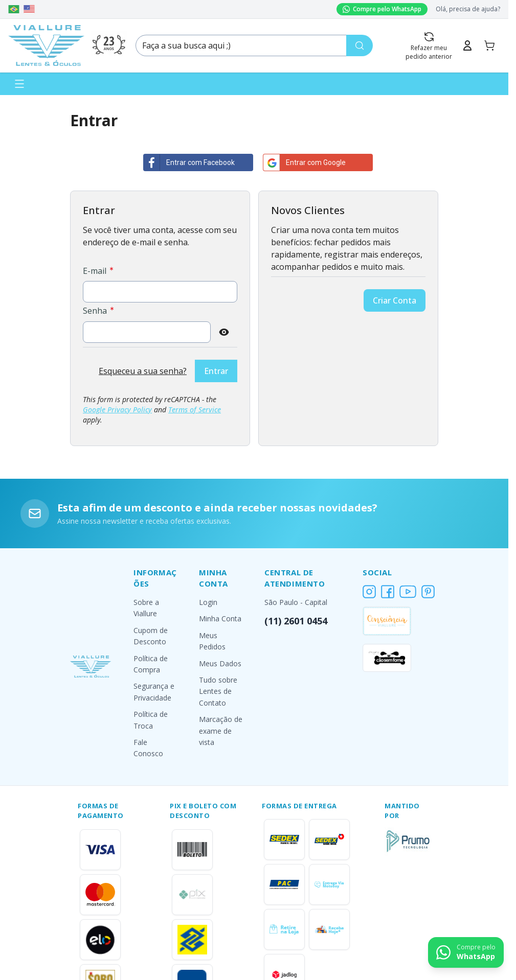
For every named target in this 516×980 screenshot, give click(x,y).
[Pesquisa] (360, 45)
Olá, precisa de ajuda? (468, 9)
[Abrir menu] (19, 84)
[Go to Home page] (46, 45)
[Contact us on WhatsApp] (466, 952)
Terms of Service (195, 410)
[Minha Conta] (467, 45)
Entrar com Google (305, 162)
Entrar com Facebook (189, 162)
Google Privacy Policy (117, 410)
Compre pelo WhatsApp (382, 9)
